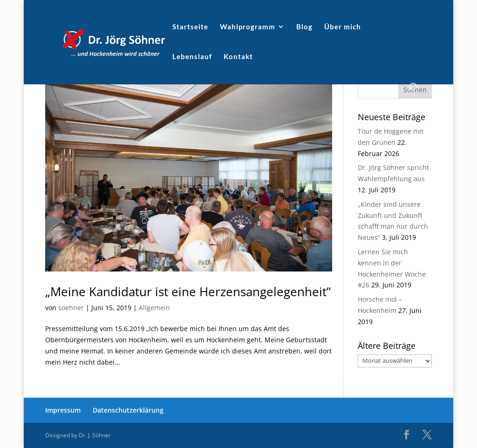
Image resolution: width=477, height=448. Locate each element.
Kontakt (238, 57)
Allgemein (154, 308)
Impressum (63, 410)
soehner (71, 308)
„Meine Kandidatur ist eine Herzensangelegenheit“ (188, 292)
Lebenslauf (192, 57)
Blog (304, 27)
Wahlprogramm (248, 27)
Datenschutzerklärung (128, 410)
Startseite (190, 27)
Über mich (343, 27)
